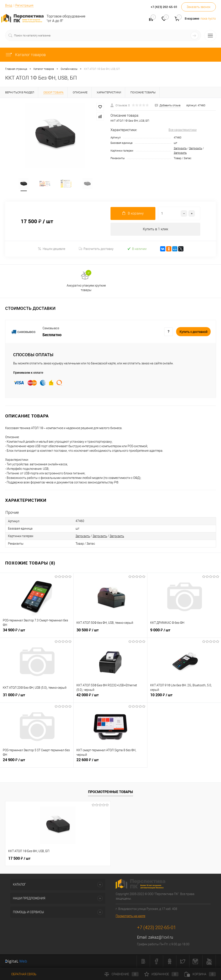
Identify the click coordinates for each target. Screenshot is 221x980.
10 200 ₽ (184, 698)
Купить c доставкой (193, 332)
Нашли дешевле (51, 249)
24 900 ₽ (37, 762)
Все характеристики (183, 130)
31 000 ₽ (37, 698)
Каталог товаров (25, 55)
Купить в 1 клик (155, 229)
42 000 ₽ (110, 698)
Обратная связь (21, 974)
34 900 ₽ (37, 633)
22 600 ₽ (110, 762)
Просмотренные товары (110, 792)
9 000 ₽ (184, 633)
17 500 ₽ (19, 859)
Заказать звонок (199, 7)
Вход (9, 5)
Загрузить (180, 148)
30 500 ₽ (110, 633)
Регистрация (24, 5)
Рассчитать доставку (96, 249)
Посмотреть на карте (130, 916)
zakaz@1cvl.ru (161, 937)
